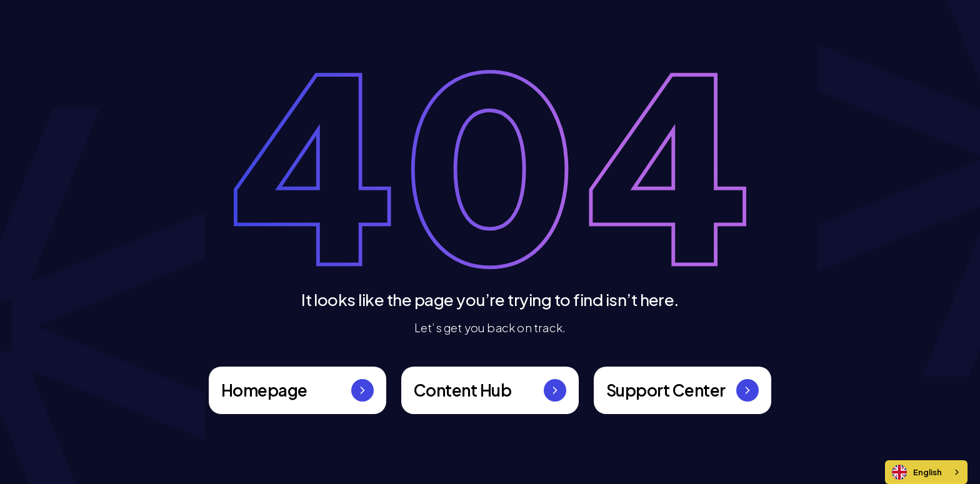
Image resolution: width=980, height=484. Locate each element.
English (917, 472)
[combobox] (926, 472)
